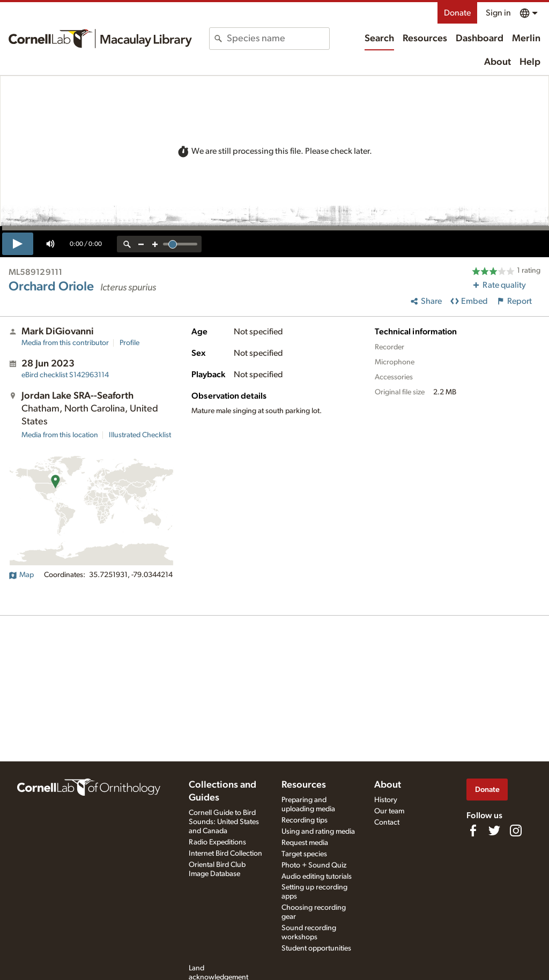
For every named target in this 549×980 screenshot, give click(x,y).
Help (530, 62)
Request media (305, 843)
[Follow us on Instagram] (516, 831)
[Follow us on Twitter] (494, 831)
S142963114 (65, 375)
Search (379, 39)
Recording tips (305, 820)
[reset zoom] (127, 244)
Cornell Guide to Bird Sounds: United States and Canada (224, 822)
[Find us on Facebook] (473, 831)
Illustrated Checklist (140, 435)
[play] (18, 244)
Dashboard (480, 39)
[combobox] (278, 39)
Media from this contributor (65, 343)
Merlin (526, 39)
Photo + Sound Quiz (314, 865)
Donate (457, 13)
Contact (387, 822)
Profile (129, 343)
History (386, 800)
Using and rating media (318, 832)
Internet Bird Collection (225, 854)
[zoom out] (141, 244)
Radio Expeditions (217, 842)
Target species (304, 854)
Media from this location (60, 435)
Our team (389, 811)
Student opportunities (316, 948)
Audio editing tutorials (317, 877)
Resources (425, 39)
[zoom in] (155, 244)
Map (21, 575)
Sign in (498, 13)
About (498, 62)
